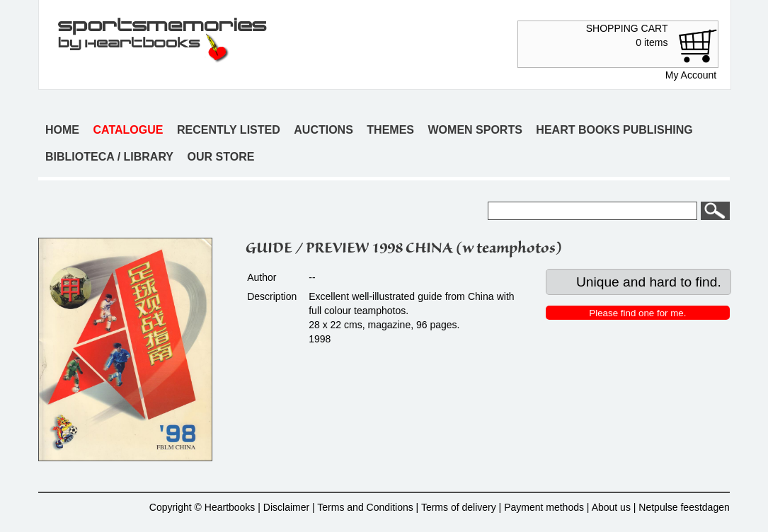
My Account (691, 75)
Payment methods (544, 507)
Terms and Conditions (365, 507)
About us (611, 507)
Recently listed (229, 130)
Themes (390, 130)
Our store (221, 157)
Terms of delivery (459, 507)
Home (62, 130)
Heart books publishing (614, 130)
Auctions (323, 130)
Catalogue (128, 130)
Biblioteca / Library (109, 157)
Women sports (475, 130)
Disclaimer (286, 507)
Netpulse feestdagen (684, 507)
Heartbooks (230, 507)
